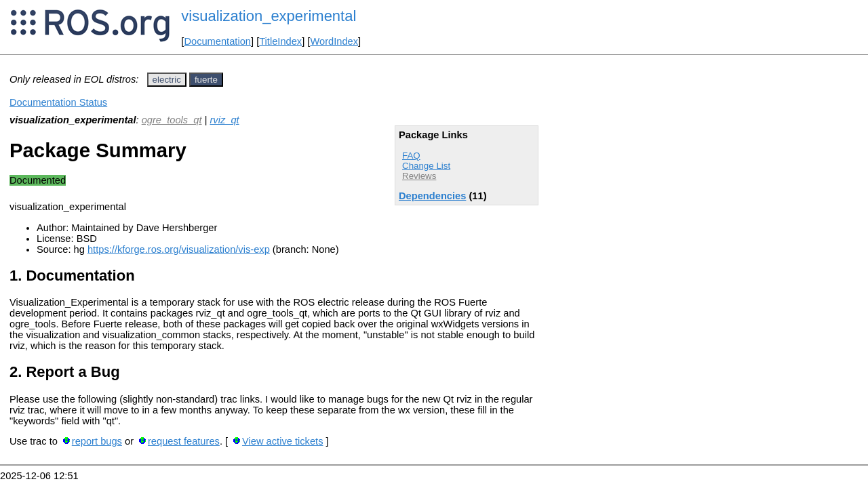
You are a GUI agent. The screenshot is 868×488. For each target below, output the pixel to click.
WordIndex (334, 41)
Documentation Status (58, 102)
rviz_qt (224, 120)
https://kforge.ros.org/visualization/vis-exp (179, 249)
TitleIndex (280, 41)
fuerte (206, 80)
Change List (426, 166)
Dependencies (432, 196)
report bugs (97, 441)
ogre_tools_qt (172, 120)
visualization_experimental (269, 16)
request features (184, 441)
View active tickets (282, 441)
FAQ (411, 156)
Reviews (419, 176)
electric (167, 80)
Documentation (217, 41)
